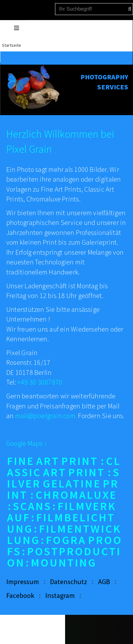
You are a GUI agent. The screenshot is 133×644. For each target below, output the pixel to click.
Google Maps (24, 443)
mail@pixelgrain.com (45, 416)
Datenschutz (69, 582)
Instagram (60, 595)
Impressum (23, 582)
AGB (104, 582)
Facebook (20, 595)
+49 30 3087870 (40, 382)
